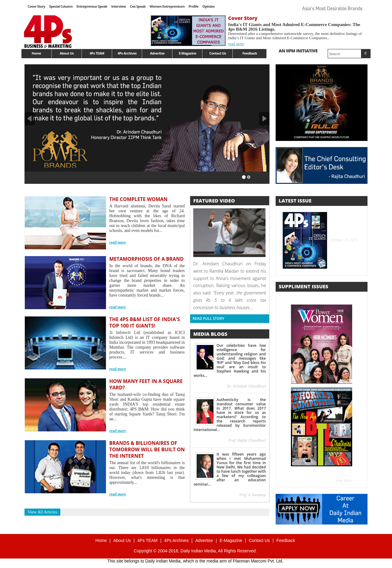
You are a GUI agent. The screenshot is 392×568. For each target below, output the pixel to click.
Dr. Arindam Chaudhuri (246, 386)
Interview (119, 6)
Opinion (209, 6)
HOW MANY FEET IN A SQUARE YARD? (146, 384)
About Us (67, 53)
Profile (194, 6)
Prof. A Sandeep (253, 495)
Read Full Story (208, 318)
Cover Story (36, 6)
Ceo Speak (138, 6)
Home (36, 53)
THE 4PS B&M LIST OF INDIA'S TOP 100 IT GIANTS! (145, 322)
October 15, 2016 (343, 240)
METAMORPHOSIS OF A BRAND (147, 259)
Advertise (157, 53)
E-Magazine (188, 53)
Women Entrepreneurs (167, 6)
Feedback (250, 53)
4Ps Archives (127, 53)
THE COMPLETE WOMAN (138, 199)
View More (344, 481)
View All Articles (42, 512)
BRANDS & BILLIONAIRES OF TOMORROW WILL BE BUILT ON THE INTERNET (147, 449)
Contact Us (218, 53)
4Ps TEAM (97, 53)
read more (236, 44)
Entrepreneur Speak (92, 6)
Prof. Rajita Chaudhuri (247, 440)
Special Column (61, 6)
